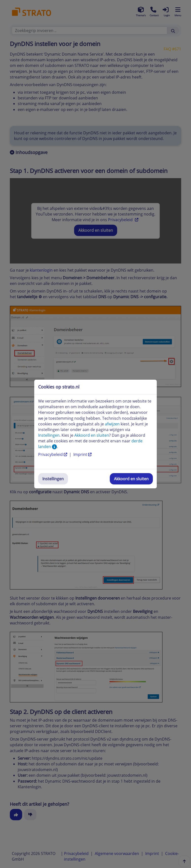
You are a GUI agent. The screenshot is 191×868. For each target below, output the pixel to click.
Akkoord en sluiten (131, 479)
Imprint (82, 454)
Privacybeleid (53, 454)
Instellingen (53, 479)
